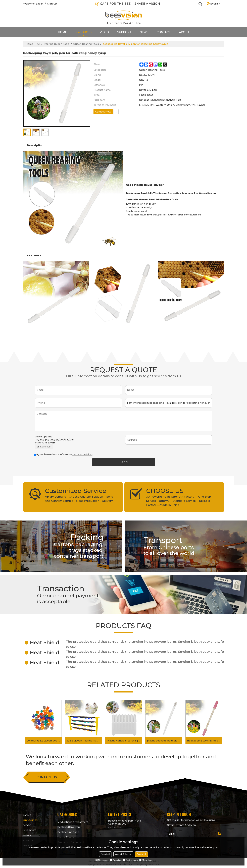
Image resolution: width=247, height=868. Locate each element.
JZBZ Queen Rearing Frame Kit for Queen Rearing (84, 741)
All (38, 44)
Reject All (105, 854)
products (83, 32)
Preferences (130, 860)
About (184, 32)
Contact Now (103, 112)
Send (124, 462)
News (144, 32)
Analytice (116, 860)
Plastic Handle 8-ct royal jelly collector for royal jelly (124, 741)
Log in (40, 4)
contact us (47, 777)
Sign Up (52, 4)
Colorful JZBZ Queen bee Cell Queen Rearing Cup (44, 741)
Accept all (141, 854)
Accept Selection (123, 854)
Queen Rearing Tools (86, 44)
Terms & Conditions (82, 454)
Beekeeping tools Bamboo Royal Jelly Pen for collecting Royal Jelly (205, 741)
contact (164, 32)
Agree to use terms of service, (63, 454)
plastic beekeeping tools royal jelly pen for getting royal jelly (165, 741)
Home (62, 32)
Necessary (102, 860)
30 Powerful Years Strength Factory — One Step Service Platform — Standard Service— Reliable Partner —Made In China (179, 501)
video (104, 32)
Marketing (145, 860)
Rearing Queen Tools (57, 44)
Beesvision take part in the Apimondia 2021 (125, 822)
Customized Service (76, 491)
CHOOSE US (165, 491)
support (124, 32)
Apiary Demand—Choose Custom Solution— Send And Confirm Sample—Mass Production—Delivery (79, 499)
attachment (44, 447)
